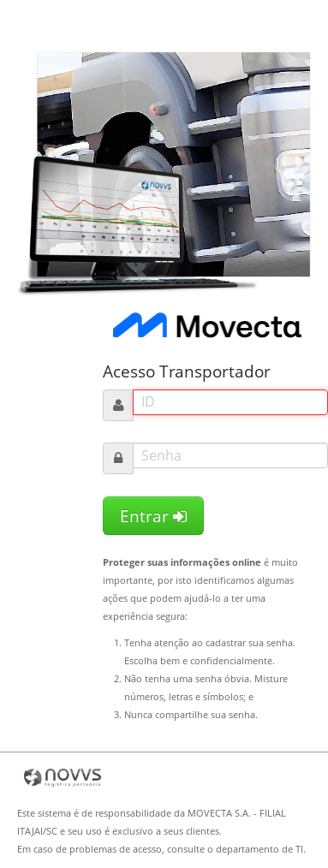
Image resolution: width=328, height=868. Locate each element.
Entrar (153, 516)
